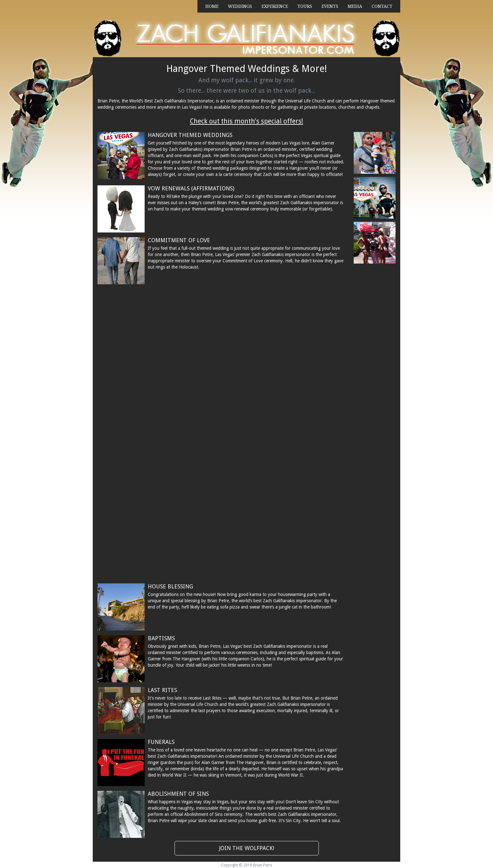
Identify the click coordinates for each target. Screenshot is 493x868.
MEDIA (355, 6)
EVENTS (330, 6)
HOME (212, 6)
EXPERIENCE (275, 6)
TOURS (305, 6)
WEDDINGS (240, 6)
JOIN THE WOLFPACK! (247, 848)
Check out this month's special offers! (246, 121)
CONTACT (382, 6)
